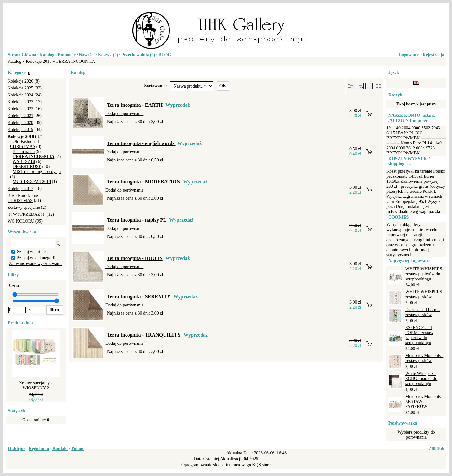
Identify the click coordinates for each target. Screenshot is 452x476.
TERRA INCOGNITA (75, 61)
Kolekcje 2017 (20, 189)
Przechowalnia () (138, 55)
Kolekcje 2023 (20, 102)
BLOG (165, 55)
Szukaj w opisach (32, 252)
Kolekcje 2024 (20, 95)
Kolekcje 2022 (20, 109)
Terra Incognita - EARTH (135, 105)
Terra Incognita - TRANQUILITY (144, 335)
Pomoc (78, 449)
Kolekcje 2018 (39, 61)
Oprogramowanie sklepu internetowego (216, 465)
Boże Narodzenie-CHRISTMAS (23, 198)
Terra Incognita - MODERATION (144, 182)
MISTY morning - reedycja (37, 172)
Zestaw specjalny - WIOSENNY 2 (36, 385)
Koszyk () (108, 55)
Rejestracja (433, 55)
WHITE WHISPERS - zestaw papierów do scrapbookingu (425, 274)
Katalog (47, 55)
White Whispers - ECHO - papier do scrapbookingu (421, 379)
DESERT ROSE (27, 167)
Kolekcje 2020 (20, 123)
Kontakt (60, 449)
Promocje (67, 55)
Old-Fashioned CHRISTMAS (24, 144)
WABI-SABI (24, 162)
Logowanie (409, 55)
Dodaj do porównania (124, 114)
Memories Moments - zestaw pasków (424, 358)
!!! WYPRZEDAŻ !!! (27, 214)
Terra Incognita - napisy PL (137, 220)
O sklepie (17, 449)
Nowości (87, 55)
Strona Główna (22, 55)
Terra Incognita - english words (141, 143)
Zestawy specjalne (24, 207)
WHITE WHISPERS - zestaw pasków (425, 294)
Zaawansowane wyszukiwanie (36, 264)
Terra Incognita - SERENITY (139, 297)
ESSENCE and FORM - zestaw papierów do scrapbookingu (419, 335)
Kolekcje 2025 (20, 88)
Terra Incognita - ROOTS (135, 258)
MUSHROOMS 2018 (32, 182)
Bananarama (24, 151)
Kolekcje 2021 (20, 116)
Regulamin (39, 449)
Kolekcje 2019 (20, 130)
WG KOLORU (21, 221)
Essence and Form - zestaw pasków (423, 312)
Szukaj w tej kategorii (36, 258)
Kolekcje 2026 (20, 81)
